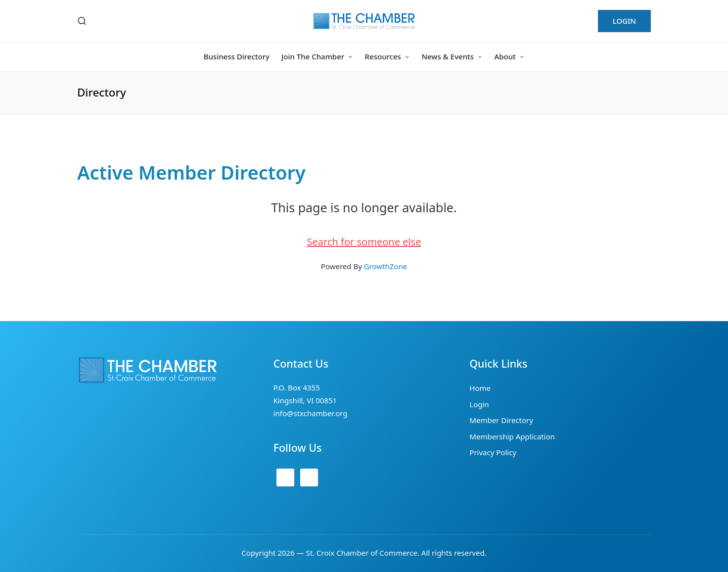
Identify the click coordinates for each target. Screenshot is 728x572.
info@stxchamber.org (311, 413)
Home (480, 388)
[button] (624, 21)
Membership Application (512, 436)
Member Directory (501, 420)
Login (479, 404)
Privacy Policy (493, 452)
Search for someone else (364, 242)
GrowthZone (386, 266)
